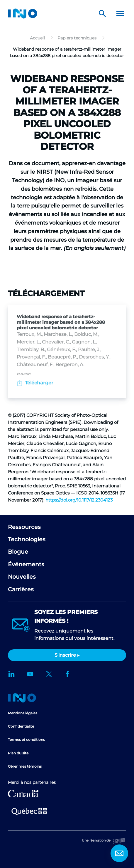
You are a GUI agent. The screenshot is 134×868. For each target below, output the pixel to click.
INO (23, 14)
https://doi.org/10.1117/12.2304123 (79, 500)
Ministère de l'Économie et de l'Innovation (29, 811)
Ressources (24, 527)
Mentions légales (23, 713)
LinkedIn (11, 674)
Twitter (49, 674)
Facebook (68, 674)
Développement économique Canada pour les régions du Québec (23, 794)
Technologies (27, 539)
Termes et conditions (26, 740)
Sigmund (119, 841)
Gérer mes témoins (25, 766)
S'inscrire (65, 655)
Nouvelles (22, 577)
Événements (26, 564)
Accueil (22, 698)
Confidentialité (21, 726)
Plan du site (18, 753)
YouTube (30, 674)
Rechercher (102, 14)
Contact (119, 853)
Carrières (21, 589)
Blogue (18, 552)
